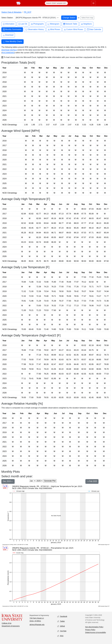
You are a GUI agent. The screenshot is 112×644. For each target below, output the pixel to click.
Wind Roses (54, 30)
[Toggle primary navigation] (93, 3)
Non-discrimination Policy (94, 627)
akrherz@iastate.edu (37, 625)
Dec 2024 (8, 482)
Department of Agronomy (11, 626)
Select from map (87, 18)
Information (9, 24)
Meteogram (54, 24)
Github (61, 626)
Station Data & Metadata (11, 12)
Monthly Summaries (12, 30)
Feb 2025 (92, 482)
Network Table (70, 24)
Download (8, 35)
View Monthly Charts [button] (13, 42)
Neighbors (86, 24)
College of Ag (7, 623)
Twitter (61, 621)
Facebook (62, 617)
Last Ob (23, 24)
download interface (9, 50)
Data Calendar (94, 30)
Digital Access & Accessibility (96, 632)
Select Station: (7, 18)
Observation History (35, 30)
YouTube (62, 631)
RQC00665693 (8, 53)
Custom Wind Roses (74, 30)
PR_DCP (28, 12)
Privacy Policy (90, 630)
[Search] (56, 3)
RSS (60, 636)
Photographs (37, 24)
